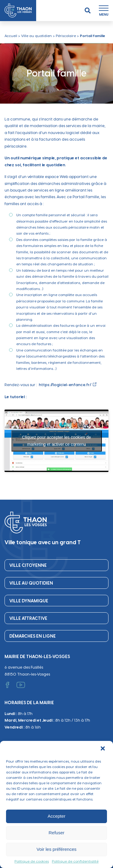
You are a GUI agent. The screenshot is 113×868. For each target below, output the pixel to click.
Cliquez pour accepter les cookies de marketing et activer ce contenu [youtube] (56, 442)
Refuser (56, 833)
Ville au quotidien (36, 36)
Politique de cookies (32, 861)
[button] (103, 749)
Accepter (56, 816)
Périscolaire (66, 36)
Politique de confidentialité (75, 861)
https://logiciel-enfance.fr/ (65, 386)
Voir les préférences (56, 849)
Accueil (11, 36)
